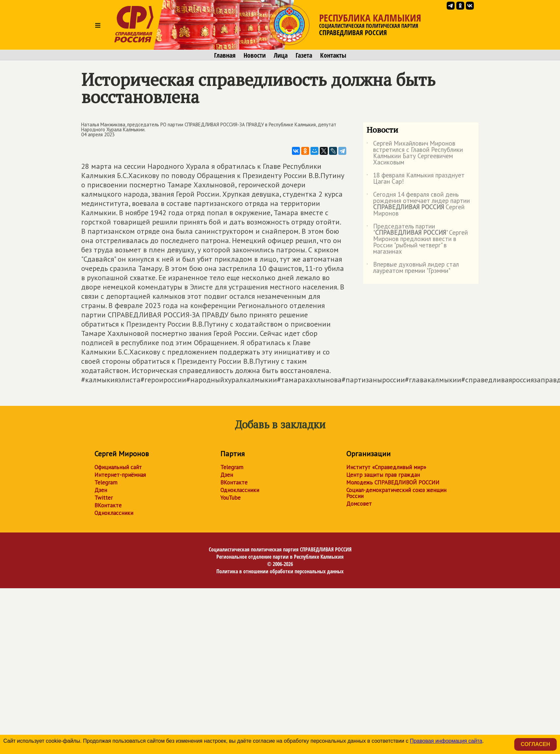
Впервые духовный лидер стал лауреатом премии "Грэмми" (413, 268)
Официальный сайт (118, 467)
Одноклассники (114, 513)
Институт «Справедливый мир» (386, 467)
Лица (281, 55)
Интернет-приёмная (120, 475)
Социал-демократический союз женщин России (396, 493)
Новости (255, 55)
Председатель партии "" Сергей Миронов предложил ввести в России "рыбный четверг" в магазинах (417, 239)
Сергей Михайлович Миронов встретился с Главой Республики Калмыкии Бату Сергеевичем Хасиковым (415, 153)
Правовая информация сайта (446, 741)
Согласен (535, 744)
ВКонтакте (108, 505)
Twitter (104, 498)
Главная (225, 55)
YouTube (230, 498)
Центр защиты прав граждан (383, 475)
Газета (304, 55)
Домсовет (359, 504)
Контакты (333, 55)
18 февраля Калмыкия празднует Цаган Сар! (416, 179)
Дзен (101, 490)
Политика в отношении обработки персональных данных (280, 571)
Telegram (106, 482)
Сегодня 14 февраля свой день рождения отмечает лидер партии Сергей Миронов (418, 204)
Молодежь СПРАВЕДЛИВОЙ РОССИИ (393, 482)
